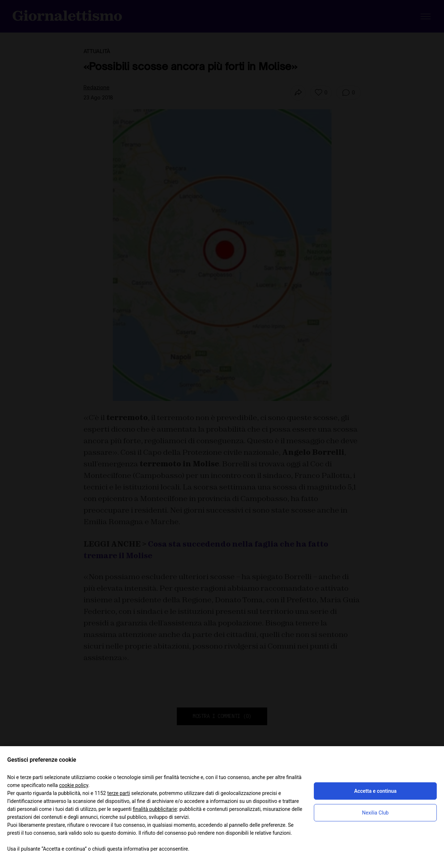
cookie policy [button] (74, 785)
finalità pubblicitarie (155, 809)
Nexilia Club (375, 813)
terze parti (118, 793)
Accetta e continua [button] (375, 791)
